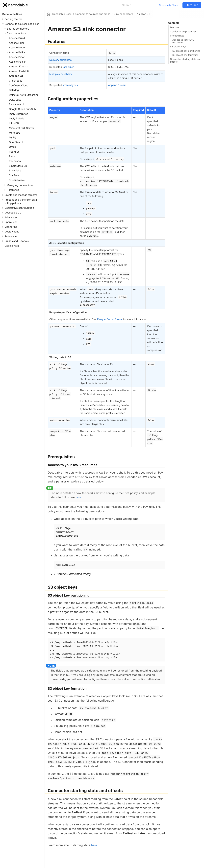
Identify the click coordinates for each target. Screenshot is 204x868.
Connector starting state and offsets (186, 60)
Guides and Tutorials (17, 241)
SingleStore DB (18, 166)
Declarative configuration (19, 208)
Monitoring (11, 227)
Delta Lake (15, 100)
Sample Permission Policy (74, 574)
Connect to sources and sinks (22, 24)
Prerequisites (177, 36)
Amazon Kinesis (18, 66)
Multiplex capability (61, 74)
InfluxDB (14, 123)
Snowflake (15, 170)
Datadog (14, 90)
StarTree (14, 175)
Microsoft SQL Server (22, 128)
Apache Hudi (16, 43)
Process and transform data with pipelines (21, 201)
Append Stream (117, 85)
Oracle (13, 147)
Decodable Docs (12, 14)
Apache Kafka (17, 52)
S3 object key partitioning (186, 51)
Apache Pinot (17, 57)
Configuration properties (183, 32)
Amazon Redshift (19, 71)
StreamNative (17, 180)
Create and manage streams (21, 195)
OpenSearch (16, 142)
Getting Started (13, 19)
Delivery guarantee (61, 60)
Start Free (192, 5)
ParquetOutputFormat (110, 319)
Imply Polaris (16, 118)
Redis (12, 156)
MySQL (13, 137)
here (78, 497)
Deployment (12, 232)
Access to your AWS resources (183, 41)
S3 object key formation (185, 55)
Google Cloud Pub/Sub (22, 109)
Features (175, 27)
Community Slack (168, 5)
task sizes (68, 67)
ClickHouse (16, 81)
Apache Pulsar (17, 62)
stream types (70, 85)
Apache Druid (17, 38)
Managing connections (20, 185)
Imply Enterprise (19, 114)
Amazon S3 (16, 76)
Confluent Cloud (19, 85)
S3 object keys (178, 47)
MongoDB (15, 133)
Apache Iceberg (18, 47)
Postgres (14, 152)
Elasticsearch (17, 104)
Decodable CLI (13, 213)
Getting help (12, 246)
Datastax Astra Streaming (24, 95)
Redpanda (15, 161)
